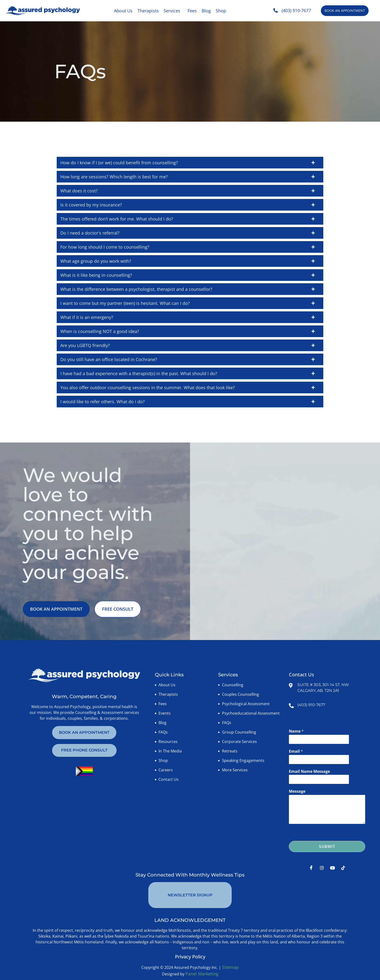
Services (172, 11)
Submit (327, 847)
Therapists (148, 11)
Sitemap (230, 956)
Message (297, 792)
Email (296, 752)
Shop (221, 11)
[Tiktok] (343, 868)
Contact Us (301, 675)
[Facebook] (311, 868)
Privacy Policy (190, 946)
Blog (206, 11)
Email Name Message (309, 772)
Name (296, 732)
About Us (123, 11)
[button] (173, 11)
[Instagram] (322, 868)
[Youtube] (332, 868)
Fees (192, 11)
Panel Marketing (202, 963)
